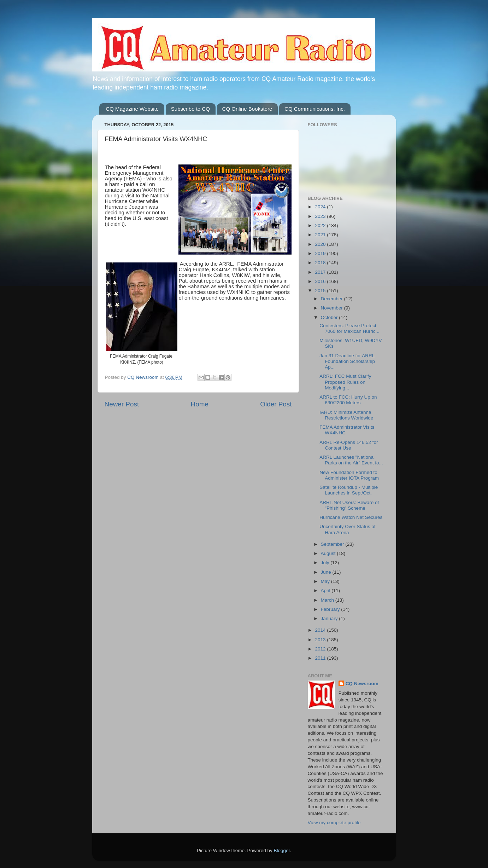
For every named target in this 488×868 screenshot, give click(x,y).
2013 (321, 640)
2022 (321, 225)
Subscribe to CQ (190, 109)
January (330, 618)
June (327, 572)
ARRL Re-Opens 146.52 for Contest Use (349, 445)
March (328, 600)
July (326, 563)
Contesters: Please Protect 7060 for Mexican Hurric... (349, 328)
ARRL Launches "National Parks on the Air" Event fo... (351, 460)
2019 (321, 253)
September (333, 544)
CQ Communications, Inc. (315, 109)
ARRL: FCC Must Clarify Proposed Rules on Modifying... (345, 382)
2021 (321, 235)
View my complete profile (334, 823)
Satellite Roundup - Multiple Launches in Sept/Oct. (349, 490)
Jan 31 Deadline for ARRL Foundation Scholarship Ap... (347, 361)
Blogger (282, 850)
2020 (321, 244)
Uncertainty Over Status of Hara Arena (347, 529)
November (333, 308)
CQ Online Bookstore (247, 109)
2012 (321, 649)
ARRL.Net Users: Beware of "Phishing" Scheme (349, 505)
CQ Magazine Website (132, 109)
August (329, 553)
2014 (321, 630)
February (331, 609)
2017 (321, 272)
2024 (321, 207)
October (330, 317)
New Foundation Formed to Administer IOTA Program (349, 475)
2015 (321, 291)
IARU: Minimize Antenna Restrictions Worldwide (346, 415)
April (326, 591)
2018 (321, 263)
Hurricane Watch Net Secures (351, 517)
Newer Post (122, 404)
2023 (321, 216)
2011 (321, 658)
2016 (321, 281)
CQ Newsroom (362, 684)
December (333, 299)
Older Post (276, 404)
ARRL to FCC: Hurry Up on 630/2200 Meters (348, 400)
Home (200, 404)
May (326, 581)
